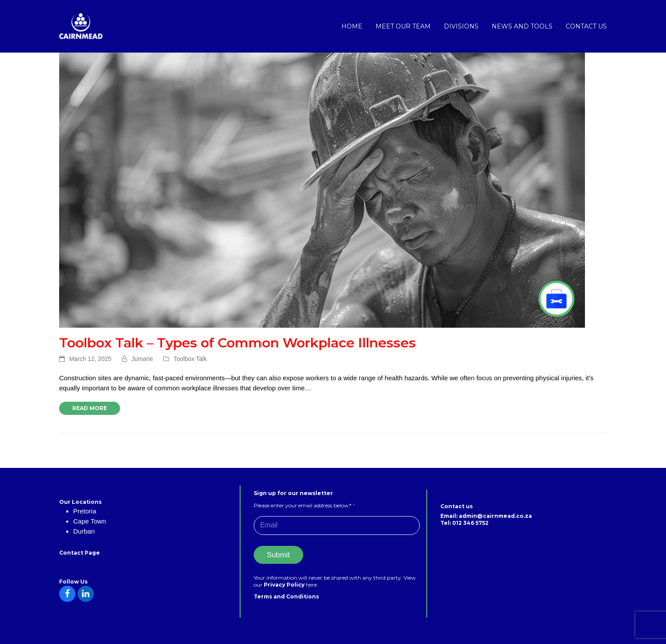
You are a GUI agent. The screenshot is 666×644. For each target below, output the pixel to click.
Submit (278, 555)
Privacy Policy (285, 585)
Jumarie (142, 359)
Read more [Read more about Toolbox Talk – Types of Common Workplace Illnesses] (90, 408)
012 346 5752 (470, 523)
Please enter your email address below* (304, 505)
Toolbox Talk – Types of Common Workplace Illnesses (237, 343)
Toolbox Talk (190, 359)
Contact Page (80, 553)
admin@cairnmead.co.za (495, 516)
